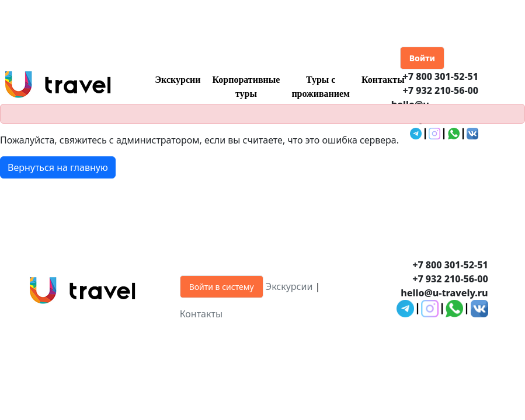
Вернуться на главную (58, 167)
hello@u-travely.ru (444, 293)
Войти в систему (222, 287)
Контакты (383, 80)
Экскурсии (178, 80)
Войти (422, 58)
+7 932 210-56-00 (440, 90)
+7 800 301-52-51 (440, 76)
